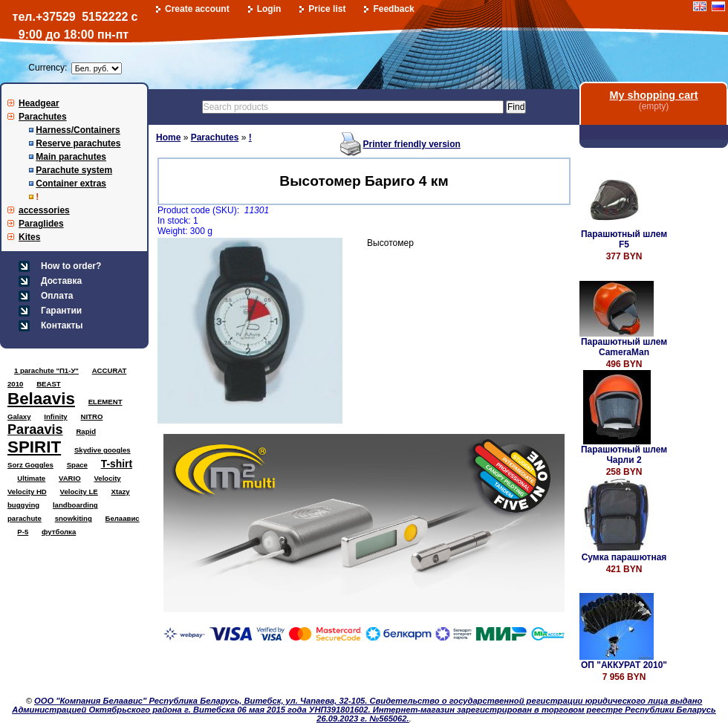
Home (168, 137)
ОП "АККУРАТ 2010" (624, 665)
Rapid (86, 431)
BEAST (49, 384)
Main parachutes (71, 157)
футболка (59, 532)
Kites (29, 237)
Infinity (55, 416)
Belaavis (41, 399)
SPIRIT (34, 447)
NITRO (92, 416)
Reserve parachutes (78, 143)
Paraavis (35, 429)
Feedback (393, 9)
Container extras (71, 184)
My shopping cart (653, 95)
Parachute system (74, 170)
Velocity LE (79, 492)
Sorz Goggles (30, 465)
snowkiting (74, 518)
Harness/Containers (78, 130)
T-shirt (117, 464)
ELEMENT (105, 402)
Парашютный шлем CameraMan (624, 347)
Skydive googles (103, 450)
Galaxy (19, 416)
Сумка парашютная (624, 557)
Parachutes (43, 117)
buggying (23, 505)
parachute (25, 518)
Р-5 (23, 532)
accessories (44, 210)
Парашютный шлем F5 (624, 239)
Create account (197, 9)
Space (77, 465)
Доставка (61, 281)
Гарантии (61, 311)
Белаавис (123, 518)
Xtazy (121, 492)
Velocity (107, 478)
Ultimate (31, 478)
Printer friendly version (411, 144)
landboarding (75, 505)
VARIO (70, 478)
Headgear (39, 103)
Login (269, 9)
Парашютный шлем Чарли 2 (624, 455)
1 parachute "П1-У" (46, 370)
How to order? (71, 266)
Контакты (62, 325)
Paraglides (41, 224)
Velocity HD (27, 492)
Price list (327, 9)
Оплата (57, 296)
